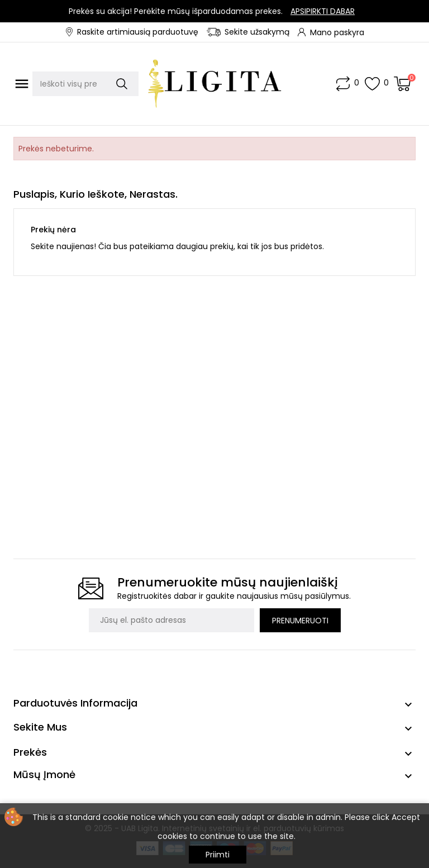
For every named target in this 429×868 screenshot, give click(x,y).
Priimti (218, 855)
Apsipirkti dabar (323, 11)
